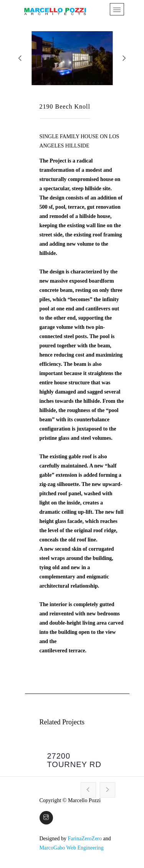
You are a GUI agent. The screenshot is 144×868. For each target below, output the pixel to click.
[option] (77, 761)
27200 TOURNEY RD (74, 760)
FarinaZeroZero (85, 839)
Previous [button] (88, 790)
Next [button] (108, 790)
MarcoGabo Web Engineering (72, 848)
